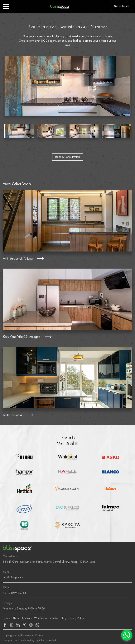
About (16, 618)
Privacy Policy (76, 618)
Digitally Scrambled (45, 640)
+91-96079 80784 (14, 593)
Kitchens (27, 618)
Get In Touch (122, 6)
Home (6, 618)
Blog (63, 618)
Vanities (54, 618)
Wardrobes (41, 618)
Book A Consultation (68, 157)
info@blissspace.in (13, 577)
